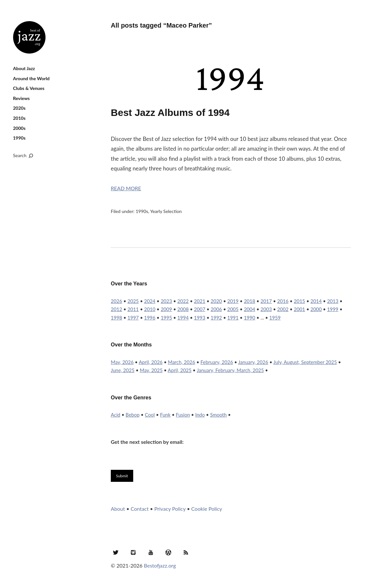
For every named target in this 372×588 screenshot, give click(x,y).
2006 (216, 309)
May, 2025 (151, 370)
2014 (316, 301)
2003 (266, 309)
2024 (150, 301)
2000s (19, 128)
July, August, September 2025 (305, 362)
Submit (122, 476)
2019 (233, 301)
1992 (216, 318)
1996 (150, 318)
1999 (333, 309)
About (118, 509)
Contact (140, 509)
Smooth (218, 415)
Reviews (21, 98)
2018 (250, 301)
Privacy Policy (170, 509)
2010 (150, 309)
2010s (19, 118)
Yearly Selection (166, 211)
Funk (165, 415)
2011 (133, 309)
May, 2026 (122, 362)
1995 (167, 318)
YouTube (151, 552)
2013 (333, 301)
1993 (200, 318)
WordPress (168, 552)
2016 (283, 301)
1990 (250, 318)
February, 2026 (217, 362)
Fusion (183, 415)
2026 (116, 301)
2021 (200, 301)
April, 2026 (151, 362)
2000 (316, 309)
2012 (116, 309)
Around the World (31, 78)
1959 (275, 318)
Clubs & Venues (29, 88)
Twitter (116, 552)
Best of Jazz (29, 37)
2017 (266, 301)
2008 (183, 309)
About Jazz (24, 68)
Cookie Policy (207, 509)
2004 (250, 309)
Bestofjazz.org (160, 565)
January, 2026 (253, 362)
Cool (150, 415)
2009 (167, 309)
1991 (233, 318)
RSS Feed (186, 552)
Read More (126, 188)
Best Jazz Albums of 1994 (170, 113)
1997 (133, 318)
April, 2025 (180, 370)
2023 (167, 301)
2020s (19, 108)
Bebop (133, 415)
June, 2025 (123, 370)
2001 (299, 309)
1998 (116, 318)
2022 (183, 301)
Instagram (133, 552)
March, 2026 (182, 362)
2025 (133, 301)
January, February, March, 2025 (230, 370)
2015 (299, 301)
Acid (115, 415)
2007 (200, 309)
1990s (19, 138)
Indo (200, 415)
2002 (283, 309)
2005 (233, 309)
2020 (216, 301)
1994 (183, 318)
